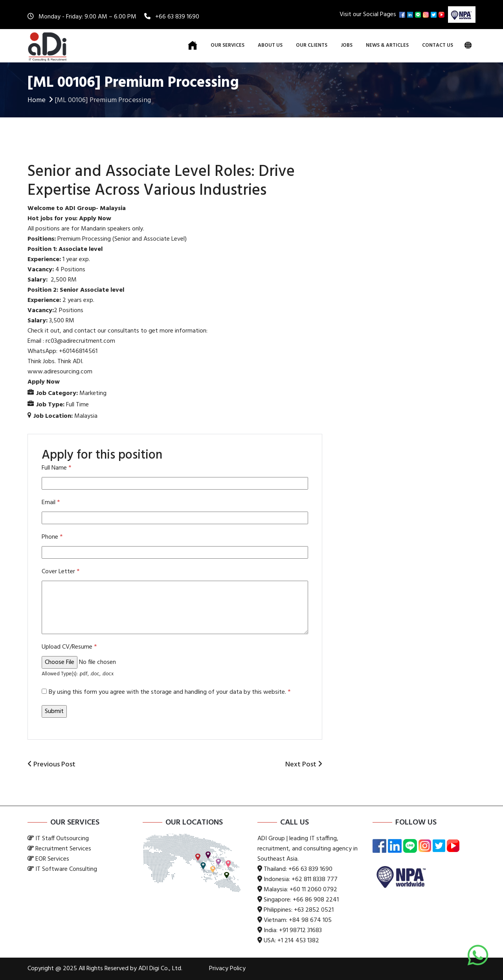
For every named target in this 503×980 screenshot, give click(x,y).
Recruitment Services (63, 849)
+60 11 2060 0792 (313, 890)
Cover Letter (61, 572)
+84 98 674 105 (310, 920)
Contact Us (438, 45)
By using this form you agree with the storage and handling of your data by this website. (170, 692)
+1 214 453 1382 (298, 941)
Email (51, 503)
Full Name (56, 468)
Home (41, 100)
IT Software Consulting (66, 869)
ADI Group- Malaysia (95, 208)
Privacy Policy (227, 969)
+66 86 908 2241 (316, 900)
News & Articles (387, 45)
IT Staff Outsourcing (62, 839)
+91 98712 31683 (300, 931)
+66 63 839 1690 (177, 17)
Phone (52, 537)
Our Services (228, 45)
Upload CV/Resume (69, 647)
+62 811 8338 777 (315, 879)
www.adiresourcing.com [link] (60, 372)
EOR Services (52, 859)
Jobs (347, 45)
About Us (270, 45)
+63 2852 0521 (314, 910)
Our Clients (312, 45)
